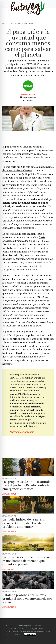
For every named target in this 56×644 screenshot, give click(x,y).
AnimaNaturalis (28, 95)
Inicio (5, 23)
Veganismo (29, 23)
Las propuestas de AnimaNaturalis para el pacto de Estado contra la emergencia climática (27, 485)
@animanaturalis (28, 97)
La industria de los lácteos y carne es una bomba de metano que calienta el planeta (27, 561)
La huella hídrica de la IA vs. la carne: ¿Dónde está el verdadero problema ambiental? (25, 523)
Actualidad (16, 23)
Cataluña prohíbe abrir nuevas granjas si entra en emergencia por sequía (27, 599)
